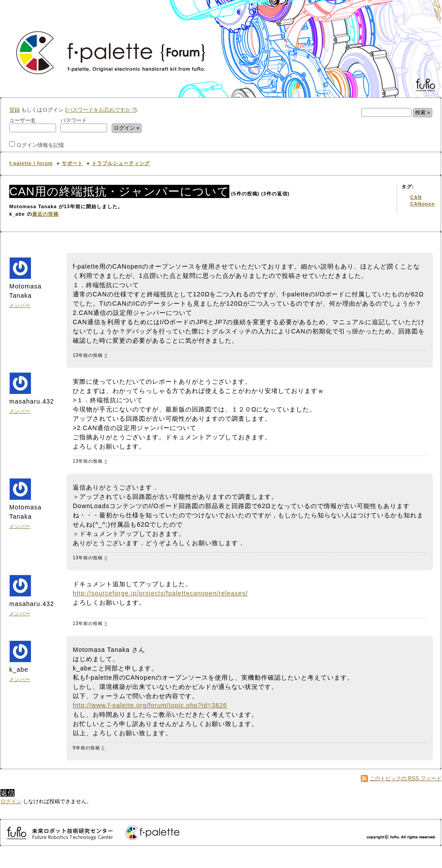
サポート (72, 163)
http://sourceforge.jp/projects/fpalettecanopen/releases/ (160, 593)
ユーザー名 (33, 125)
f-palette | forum (31, 163)
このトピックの (406, 778)
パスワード (84, 125)
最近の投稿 (45, 214)
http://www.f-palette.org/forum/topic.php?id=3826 (150, 705)
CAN (416, 197)
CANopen (423, 204)
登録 (15, 110)
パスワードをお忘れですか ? (101, 110)
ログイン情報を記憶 (37, 144)
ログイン (11, 801)
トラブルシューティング (121, 163)
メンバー (20, 305)
